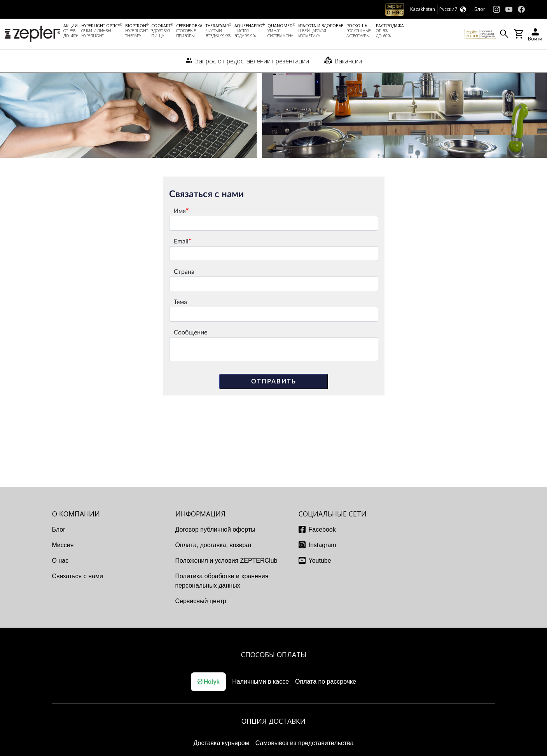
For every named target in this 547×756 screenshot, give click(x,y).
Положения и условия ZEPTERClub (226, 561)
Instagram (322, 545)
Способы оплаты (274, 654)
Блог (59, 529)
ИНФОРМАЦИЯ (200, 514)
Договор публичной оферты (215, 529)
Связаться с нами (78, 576)
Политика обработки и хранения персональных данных (222, 581)
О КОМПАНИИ (76, 514)
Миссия (63, 545)
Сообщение (190, 332)
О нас (60, 561)
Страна (184, 272)
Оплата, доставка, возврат (214, 545)
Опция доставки (273, 721)
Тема (180, 302)
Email (181, 241)
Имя (180, 211)
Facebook (322, 529)
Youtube (320, 561)
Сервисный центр (201, 601)
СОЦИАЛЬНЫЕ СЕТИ (333, 514)
